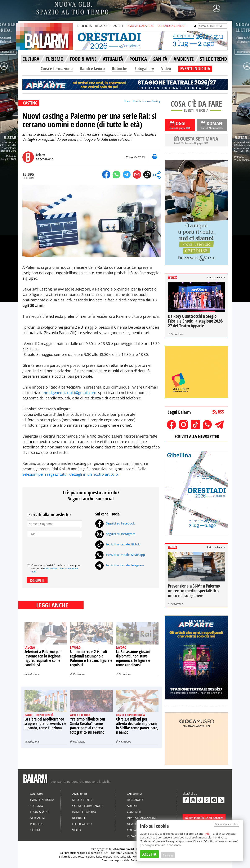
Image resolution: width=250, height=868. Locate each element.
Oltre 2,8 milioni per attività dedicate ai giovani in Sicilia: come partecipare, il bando (137, 726)
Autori (132, 806)
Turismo (37, 806)
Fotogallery (144, 68)
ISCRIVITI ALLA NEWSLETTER (196, 436)
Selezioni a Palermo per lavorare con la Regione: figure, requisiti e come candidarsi (43, 658)
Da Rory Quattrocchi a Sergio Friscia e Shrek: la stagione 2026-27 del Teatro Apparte (196, 321)
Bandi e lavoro (92, 68)
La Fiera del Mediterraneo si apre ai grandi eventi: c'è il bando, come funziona (45, 723)
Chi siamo (134, 794)
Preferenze (168, 855)
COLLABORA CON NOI (171, 26)
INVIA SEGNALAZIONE (140, 26)
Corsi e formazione (57, 68)
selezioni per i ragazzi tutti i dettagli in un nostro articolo (70, 474)
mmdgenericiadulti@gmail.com (69, 393)
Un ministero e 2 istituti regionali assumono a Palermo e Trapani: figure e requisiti (91, 658)
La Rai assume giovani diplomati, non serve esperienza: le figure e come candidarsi (133, 658)
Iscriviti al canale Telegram (120, 565)
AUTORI (118, 26)
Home (127, 101)
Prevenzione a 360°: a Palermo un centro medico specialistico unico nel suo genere (194, 591)
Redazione (33, 674)
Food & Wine (40, 812)
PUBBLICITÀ (84, 26)
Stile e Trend (82, 800)
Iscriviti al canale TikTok (118, 544)
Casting (156, 101)
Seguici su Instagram (115, 534)
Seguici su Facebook (115, 523)
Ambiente (80, 794)
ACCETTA (149, 854)
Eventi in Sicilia (42, 800)
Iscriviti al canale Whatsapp (120, 555)
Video (166, 68)
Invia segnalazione (142, 818)
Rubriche (120, 68)
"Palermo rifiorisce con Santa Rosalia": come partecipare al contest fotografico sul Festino (88, 726)
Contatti (134, 812)
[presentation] (59, 549)
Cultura (36, 794)
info (207, 834)
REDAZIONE (103, 26)
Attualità (37, 818)
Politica (36, 824)
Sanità (35, 830)
